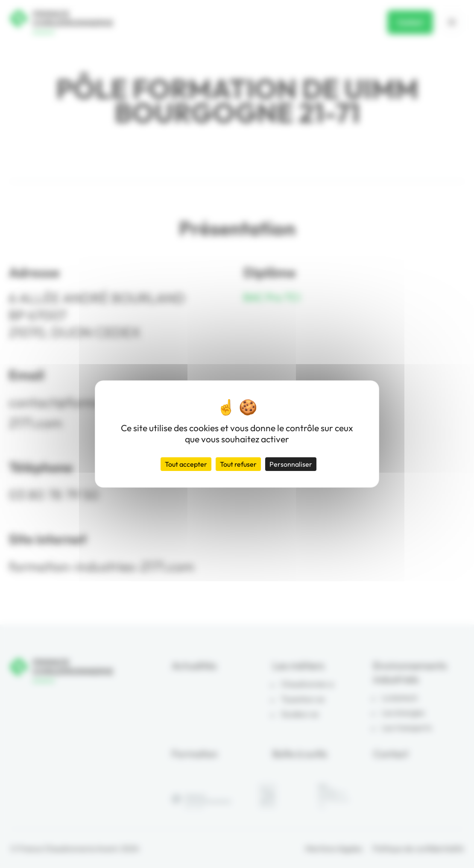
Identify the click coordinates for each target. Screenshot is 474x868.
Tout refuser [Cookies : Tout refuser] (238, 464)
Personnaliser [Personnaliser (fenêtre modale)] (291, 464)
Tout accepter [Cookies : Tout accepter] (186, 464)
